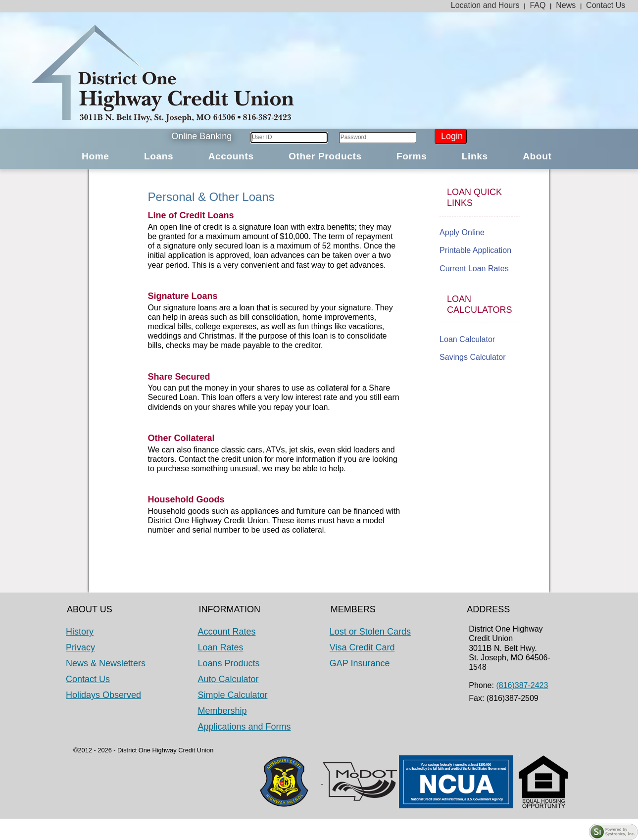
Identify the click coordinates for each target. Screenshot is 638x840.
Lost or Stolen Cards (370, 632)
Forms (412, 156)
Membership (222, 711)
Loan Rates (220, 647)
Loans (159, 156)
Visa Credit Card (362, 647)
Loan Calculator (467, 339)
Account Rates (226, 632)
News (566, 5)
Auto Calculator (228, 679)
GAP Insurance (360, 663)
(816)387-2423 (522, 685)
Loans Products (228, 663)
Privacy (80, 647)
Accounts (231, 156)
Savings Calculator (472, 357)
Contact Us (606, 5)
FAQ (538, 5)
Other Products (325, 156)
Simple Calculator (232, 695)
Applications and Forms (244, 727)
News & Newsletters (106, 663)
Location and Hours (485, 5)
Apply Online (462, 232)
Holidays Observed (103, 695)
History (80, 632)
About (537, 156)
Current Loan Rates (474, 269)
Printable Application (475, 250)
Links (475, 156)
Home (96, 156)
